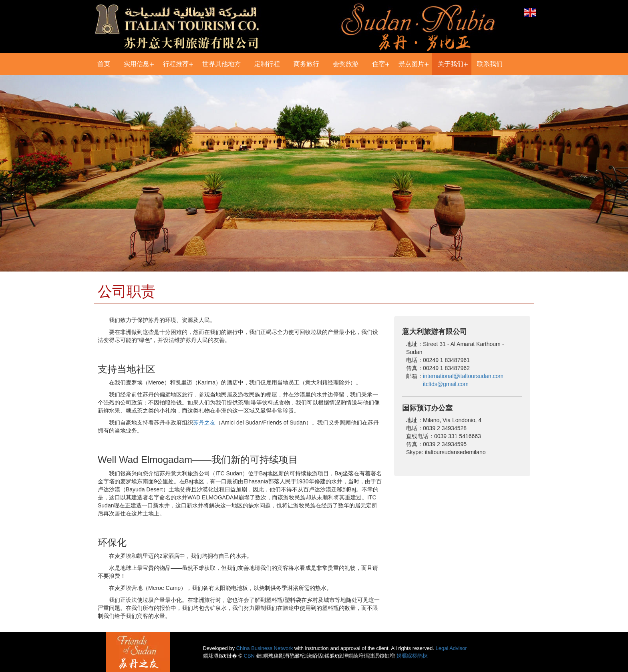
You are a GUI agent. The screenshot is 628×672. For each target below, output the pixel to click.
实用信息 (137, 64)
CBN (249, 656)
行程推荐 (176, 64)
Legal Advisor (451, 648)
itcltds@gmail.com (446, 384)
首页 (104, 64)
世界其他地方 (221, 64)
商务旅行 (306, 64)
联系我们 (490, 64)
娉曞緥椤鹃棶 (412, 656)
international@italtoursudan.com (463, 376)
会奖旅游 (346, 64)
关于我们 (451, 64)
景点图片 (411, 64)
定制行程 (267, 64)
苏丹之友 (204, 423)
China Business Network (265, 648)
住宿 (378, 64)
